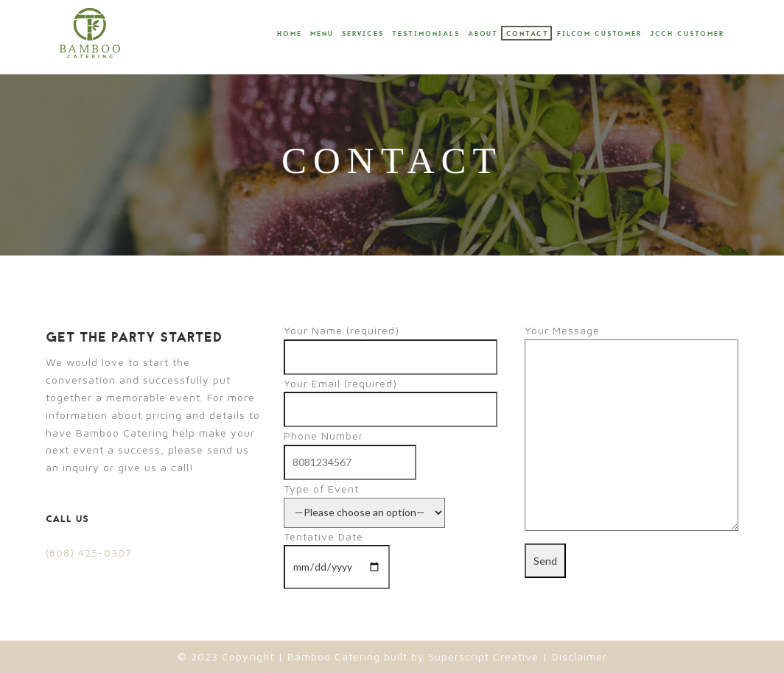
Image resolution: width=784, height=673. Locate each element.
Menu (322, 34)
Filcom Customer (599, 34)
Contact (528, 34)
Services (363, 34)
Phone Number (350, 449)
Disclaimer (578, 656)
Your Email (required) (391, 397)
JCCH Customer (687, 34)
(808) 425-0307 (89, 553)
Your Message (631, 429)
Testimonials (426, 34)
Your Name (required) (391, 343)
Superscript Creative (483, 656)
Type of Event (364, 500)
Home (290, 34)
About (483, 34)
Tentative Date (337, 552)
